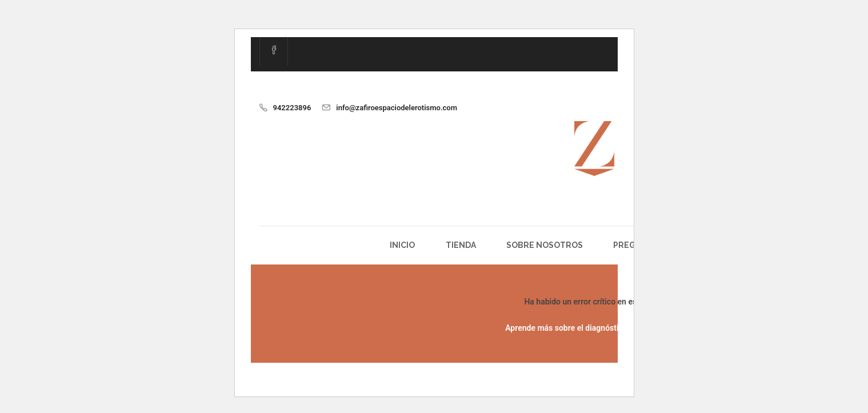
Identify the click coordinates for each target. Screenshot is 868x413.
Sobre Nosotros (545, 245)
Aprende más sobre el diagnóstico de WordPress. (593, 328)
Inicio (402, 245)
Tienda (461, 245)
